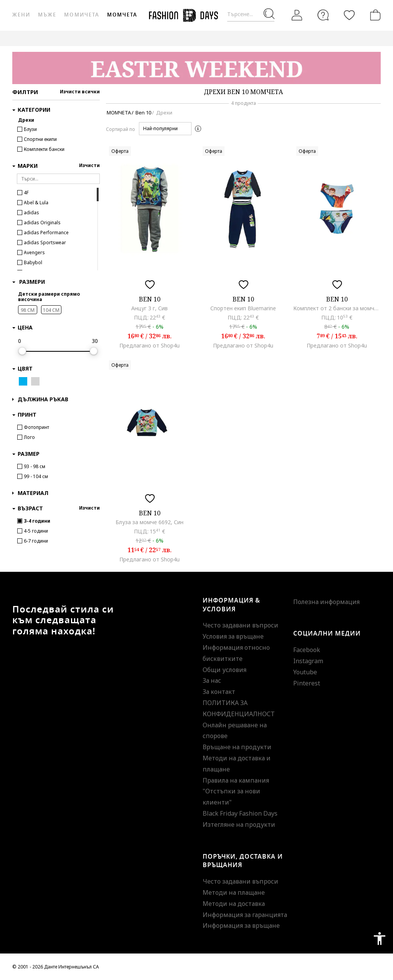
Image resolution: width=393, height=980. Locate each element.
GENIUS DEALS (230, 38)
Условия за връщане (233, 636)
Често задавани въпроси (240, 625)
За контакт (219, 692)
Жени (21, 15)
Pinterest (307, 683)
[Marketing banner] (196, 68)
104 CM (51, 310)
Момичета (82, 15)
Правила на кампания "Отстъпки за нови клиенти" (236, 791)
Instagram (308, 661)
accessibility (380, 939)
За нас (212, 680)
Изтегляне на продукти (239, 824)
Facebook (307, 650)
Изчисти (89, 165)
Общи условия (225, 670)
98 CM (28, 310)
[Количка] (374, 15)
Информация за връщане (241, 925)
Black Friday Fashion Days (240, 813)
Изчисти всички (80, 92)
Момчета (122, 15)
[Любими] (349, 15)
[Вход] (297, 15)
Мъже (47, 15)
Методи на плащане (234, 892)
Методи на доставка (234, 904)
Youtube (305, 672)
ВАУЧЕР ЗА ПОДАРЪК (175, 38)
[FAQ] (323, 15)
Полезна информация (326, 602)
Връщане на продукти (237, 747)
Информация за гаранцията (245, 915)
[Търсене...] (251, 14)
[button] (165, 129)
